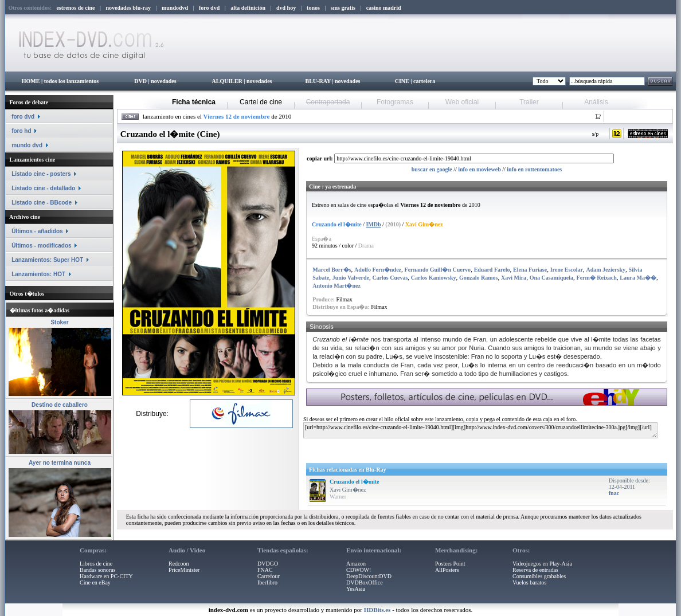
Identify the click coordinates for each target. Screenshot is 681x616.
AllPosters (447, 570)
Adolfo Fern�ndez (378, 270)
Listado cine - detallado (43, 188)
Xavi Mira (514, 278)
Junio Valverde (351, 278)
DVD (140, 81)
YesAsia (356, 589)
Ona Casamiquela (551, 278)
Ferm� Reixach (597, 278)
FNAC (265, 570)
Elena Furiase (530, 270)
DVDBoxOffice (365, 582)
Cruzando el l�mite (355, 482)
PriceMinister (184, 570)
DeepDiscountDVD (369, 576)
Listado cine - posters (41, 174)
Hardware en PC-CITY (106, 576)
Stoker (59, 322)
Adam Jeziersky (606, 270)
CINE (402, 81)
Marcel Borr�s (332, 270)
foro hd (21, 131)
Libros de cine (96, 564)
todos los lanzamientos (72, 81)
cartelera (424, 81)
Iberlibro (267, 582)
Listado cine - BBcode (42, 203)
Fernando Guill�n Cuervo (438, 270)
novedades (163, 81)
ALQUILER (227, 81)
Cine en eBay (95, 582)
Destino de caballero (60, 405)
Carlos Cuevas (390, 278)
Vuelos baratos (529, 582)
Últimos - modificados (41, 246)
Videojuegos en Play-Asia (542, 564)
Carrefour (269, 576)
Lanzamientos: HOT (38, 274)
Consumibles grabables (539, 576)
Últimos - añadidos (37, 231)
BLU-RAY (318, 81)
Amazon (356, 564)
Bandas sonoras (98, 570)
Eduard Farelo (492, 270)
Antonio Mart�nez (336, 286)
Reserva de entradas (535, 570)
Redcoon (179, 564)
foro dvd (23, 117)
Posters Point (450, 564)
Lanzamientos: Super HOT (47, 260)
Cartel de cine (261, 102)
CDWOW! (359, 570)
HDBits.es (377, 610)
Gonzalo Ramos (479, 278)
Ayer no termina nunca (60, 463)
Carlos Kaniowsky (434, 278)
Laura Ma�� (638, 278)
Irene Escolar (567, 270)
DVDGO (268, 564)
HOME (31, 81)
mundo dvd (27, 145)
